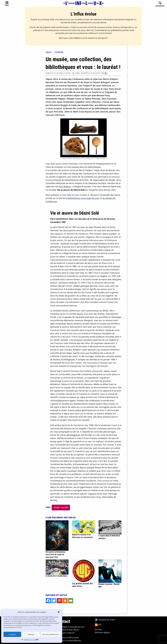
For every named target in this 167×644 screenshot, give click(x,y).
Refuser (31, 634)
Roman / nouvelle (61, 507)
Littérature (59, 52)
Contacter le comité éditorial (68, 641)
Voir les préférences (50, 634)
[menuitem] (50, 52)
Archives (99, 630)
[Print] (65, 601)
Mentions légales (102, 632)
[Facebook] (48, 601)
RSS (98, 625)
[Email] (71, 601)
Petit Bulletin (65, 186)
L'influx (48, 52)
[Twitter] (54, 601)
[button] (59, 612)
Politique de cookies (31, 640)
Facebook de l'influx (105, 620)
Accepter (12, 634)
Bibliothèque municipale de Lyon (84, 198)
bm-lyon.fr (103, 38)
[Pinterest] (59, 601)
